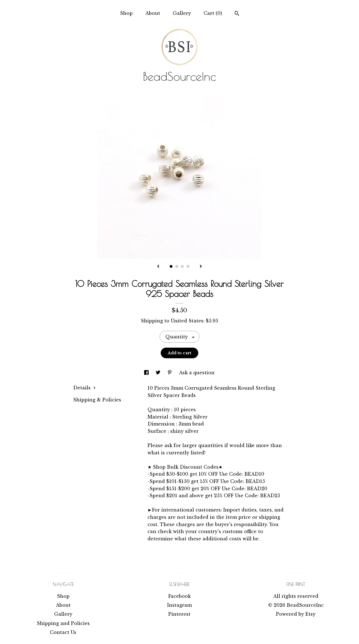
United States (187, 321)
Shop (126, 13)
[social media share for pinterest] (170, 373)
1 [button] (171, 266)
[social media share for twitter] (159, 373)
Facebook (179, 596)
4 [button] (188, 266)
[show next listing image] (201, 267)
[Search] (237, 14)
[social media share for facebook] (147, 373)
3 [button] (182, 266)
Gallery (182, 13)
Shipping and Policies (63, 623)
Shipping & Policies (97, 400)
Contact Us (63, 632)
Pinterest (179, 614)
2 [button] (177, 266)
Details (84, 388)
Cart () (213, 13)
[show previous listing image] (158, 267)
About (153, 13)
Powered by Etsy (296, 614)
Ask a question (197, 373)
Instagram (179, 605)
